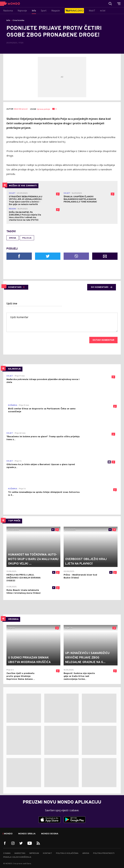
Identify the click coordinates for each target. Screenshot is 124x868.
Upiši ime (12, 304)
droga (13, 238)
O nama (7, 853)
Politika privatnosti (104, 853)
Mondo (8, 834)
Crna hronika (18, 20)
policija (27, 238)
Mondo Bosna (50, 834)
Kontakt (47, 853)
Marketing (20, 853)
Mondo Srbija (27, 834)
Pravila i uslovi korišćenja (17, 857)
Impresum (34, 853)
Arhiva (86, 853)
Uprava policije (43, 109)
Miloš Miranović (21, 109)
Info (8, 20)
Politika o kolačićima (67, 853)
